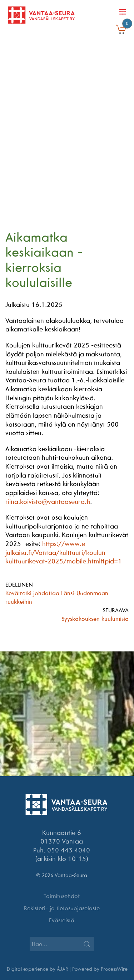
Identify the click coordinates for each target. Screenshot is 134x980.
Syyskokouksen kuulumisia (95, 619)
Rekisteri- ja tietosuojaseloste (62, 908)
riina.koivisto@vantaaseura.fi (48, 502)
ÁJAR (62, 969)
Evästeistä (62, 920)
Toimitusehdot (62, 896)
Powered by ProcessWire (100, 969)
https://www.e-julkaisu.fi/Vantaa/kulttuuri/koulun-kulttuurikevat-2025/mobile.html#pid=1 (64, 552)
